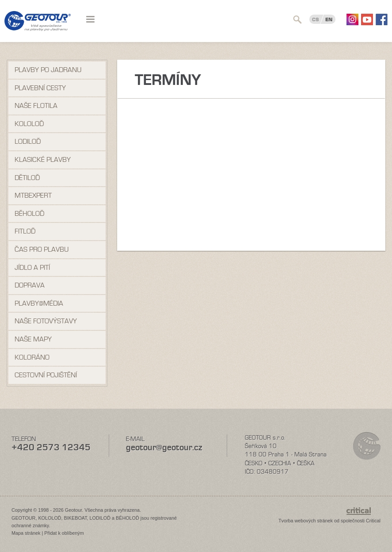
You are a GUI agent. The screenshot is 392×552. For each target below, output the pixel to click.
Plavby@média (39, 303)
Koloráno (32, 357)
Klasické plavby (43, 160)
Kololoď (29, 124)
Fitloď (25, 231)
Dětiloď (27, 178)
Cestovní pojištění (46, 375)
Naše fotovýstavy (46, 321)
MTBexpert (33, 195)
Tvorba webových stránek (306, 521)
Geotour (38, 27)
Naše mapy (33, 339)
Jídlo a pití (32, 268)
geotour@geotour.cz (164, 447)
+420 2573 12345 (51, 447)
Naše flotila (36, 106)
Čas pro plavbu (42, 249)
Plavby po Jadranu (48, 70)
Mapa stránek (26, 533)
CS (316, 19)
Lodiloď (28, 142)
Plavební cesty (40, 88)
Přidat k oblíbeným (64, 533)
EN (329, 19)
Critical (373, 521)
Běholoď (29, 214)
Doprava (30, 285)
